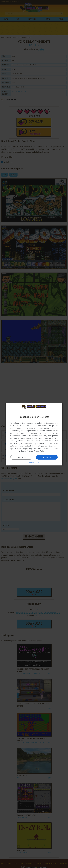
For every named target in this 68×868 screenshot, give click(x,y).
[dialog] (34, 434)
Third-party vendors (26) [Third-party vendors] (32, 436)
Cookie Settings (27, 451)
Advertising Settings (25, 448)
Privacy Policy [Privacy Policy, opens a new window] (39, 451)
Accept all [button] (47, 457)
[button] (34, 463)
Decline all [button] (21, 457)
